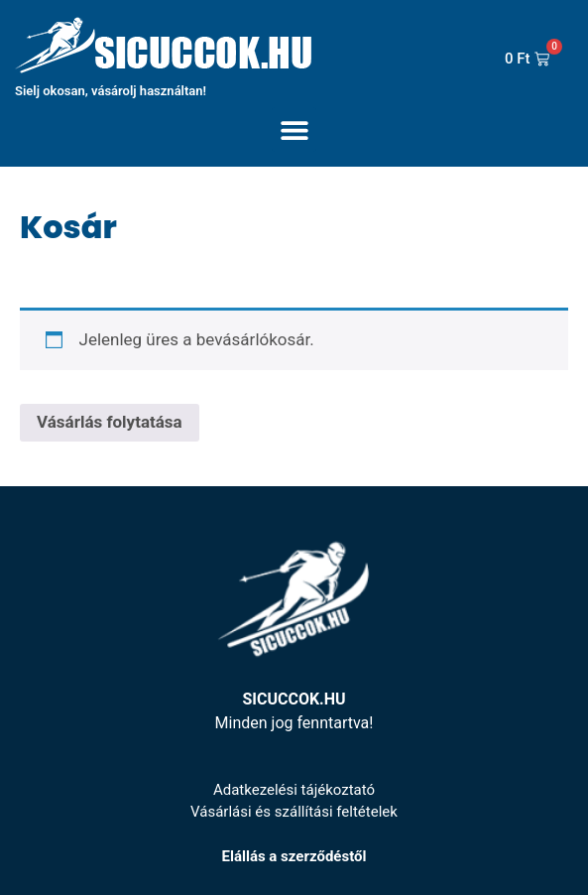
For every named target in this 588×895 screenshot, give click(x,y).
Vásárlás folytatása (110, 422)
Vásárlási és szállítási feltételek (294, 812)
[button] (294, 129)
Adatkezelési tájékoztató (294, 790)
